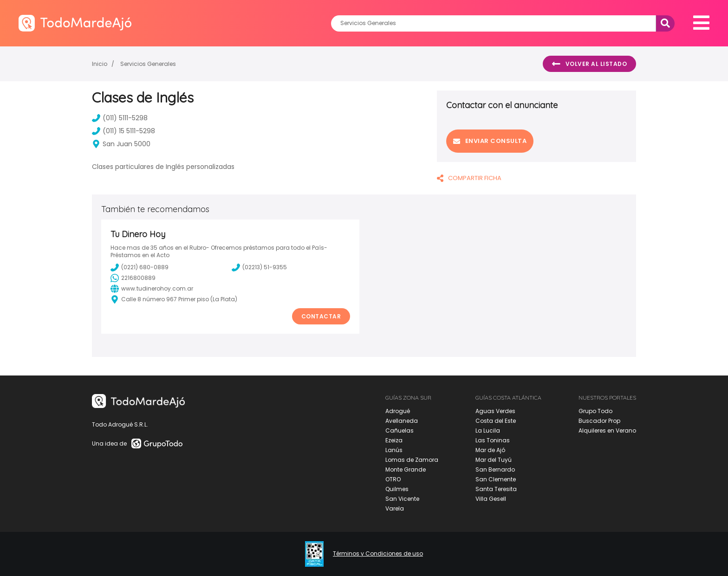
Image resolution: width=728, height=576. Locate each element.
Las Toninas (493, 440)
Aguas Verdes (495, 411)
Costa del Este (496, 421)
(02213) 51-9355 (259, 267)
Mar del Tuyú (494, 460)
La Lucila (488, 430)
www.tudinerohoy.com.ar (152, 289)
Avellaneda (402, 421)
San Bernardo (495, 469)
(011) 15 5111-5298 (123, 131)
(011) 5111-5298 (120, 118)
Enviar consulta (490, 141)
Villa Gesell (491, 499)
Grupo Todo (595, 411)
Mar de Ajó (490, 450)
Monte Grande (406, 469)
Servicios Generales (148, 64)
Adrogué (398, 411)
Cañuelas (400, 430)
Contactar (321, 316)
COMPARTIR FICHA (469, 178)
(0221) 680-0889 (140, 267)
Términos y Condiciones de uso (378, 554)
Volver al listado (589, 64)
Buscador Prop (599, 421)
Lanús (394, 450)
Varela (395, 508)
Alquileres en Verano (607, 430)
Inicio (100, 64)
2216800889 (133, 278)
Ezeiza (394, 440)
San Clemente (496, 479)
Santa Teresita (496, 489)
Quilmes (397, 489)
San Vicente (402, 499)
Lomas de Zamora (412, 460)
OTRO (393, 479)
